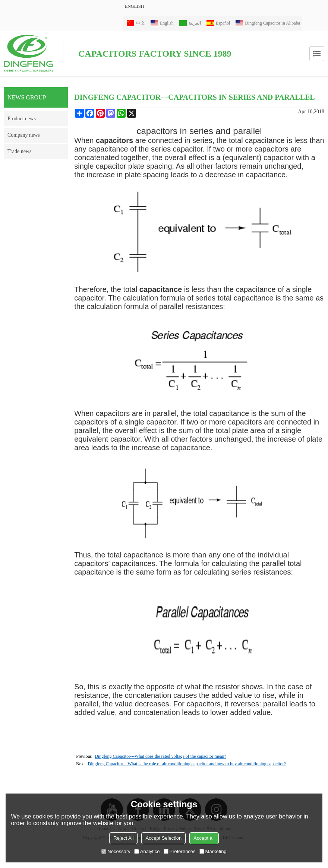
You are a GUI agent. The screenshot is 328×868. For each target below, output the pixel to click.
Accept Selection (163, 838)
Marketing (213, 851)
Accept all (204, 838)
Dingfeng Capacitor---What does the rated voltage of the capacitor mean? (160, 756)
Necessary (116, 851)
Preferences (180, 851)
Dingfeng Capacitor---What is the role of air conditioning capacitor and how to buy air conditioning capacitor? (187, 764)
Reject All (123, 838)
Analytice (147, 851)
